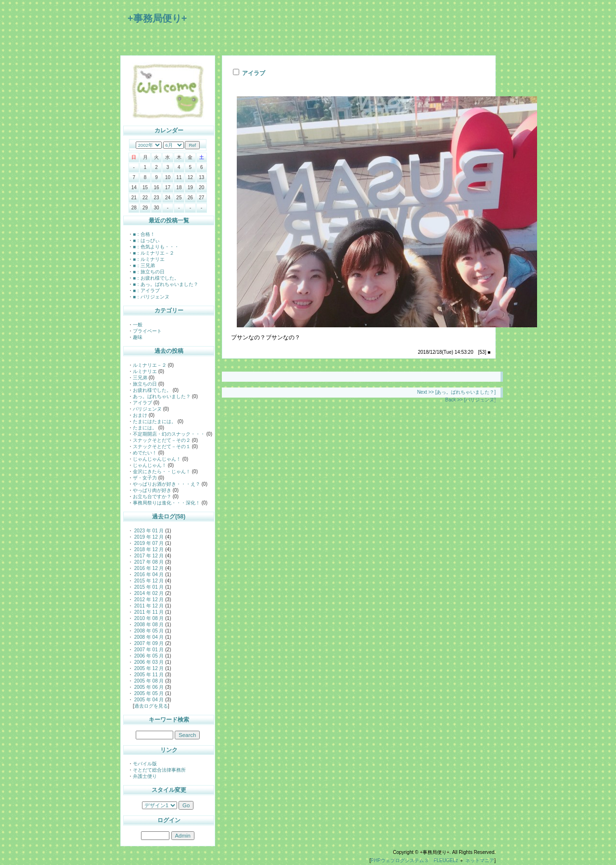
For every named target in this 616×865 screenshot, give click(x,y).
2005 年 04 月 (148, 700)
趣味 (138, 337)
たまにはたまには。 (154, 421)
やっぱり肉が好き (152, 490)
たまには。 (145, 428)
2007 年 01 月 (148, 650)
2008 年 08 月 (148, 625)
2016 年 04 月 (148, 575)
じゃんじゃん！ (150, 465)
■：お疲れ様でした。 (156, 278)
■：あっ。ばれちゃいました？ (166, 284)
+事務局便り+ (157, 18)
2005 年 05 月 (148, 693)
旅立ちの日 (145, 384)
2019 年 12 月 (148, 537)
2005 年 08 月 (148, 681)
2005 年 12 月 (148, 668)
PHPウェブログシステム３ (400, 860)
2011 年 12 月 (148, 606)
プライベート (147, 331)
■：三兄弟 (144, 265)
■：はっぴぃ (146, 240)
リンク (169, 750)
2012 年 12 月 (148, 600)
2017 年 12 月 (148, 556)
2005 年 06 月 (148, 687)
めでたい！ (145, 453)
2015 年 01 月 (148, 587)
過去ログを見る (151, 706)
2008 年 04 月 (148, 637)
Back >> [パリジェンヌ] (470, 400)
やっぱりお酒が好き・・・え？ (167, 484)
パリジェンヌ (147, 409)
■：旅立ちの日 (149, 272)
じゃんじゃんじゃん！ (157, 459)
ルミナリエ (145, 371)
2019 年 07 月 (148, 543)
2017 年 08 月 (148, 562)
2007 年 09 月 (148, 643)
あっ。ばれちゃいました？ (162, 396)
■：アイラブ (146, 290)
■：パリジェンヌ (151, 297)
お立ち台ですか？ (152, 497)
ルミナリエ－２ (150, 365)
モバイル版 (145, 764)
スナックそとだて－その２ (162, 440)
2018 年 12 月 (148, 549)
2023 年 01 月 (148, 531)
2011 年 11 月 (148, 612)
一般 (138, 325)
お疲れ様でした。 (152, 390)
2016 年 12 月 (148, 568)
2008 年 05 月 (148, 631)
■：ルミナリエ (149, 259)
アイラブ (142, 403)
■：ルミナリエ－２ (154, 253)
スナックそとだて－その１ (162, 446)
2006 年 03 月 (148, 662)
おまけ (140, 415)
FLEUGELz (446, 860)
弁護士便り (145, 776)
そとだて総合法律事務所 (159, 770)
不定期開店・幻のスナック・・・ (169, 434)
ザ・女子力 (145, 478)
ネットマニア (480, 860)
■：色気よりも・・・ (156, 247)
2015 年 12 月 (148, 581)
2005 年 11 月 (148, 675)
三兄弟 (140, 378)
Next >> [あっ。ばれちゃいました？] (456, 392)
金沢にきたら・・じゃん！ (162, 471)
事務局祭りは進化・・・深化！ (167, 503)
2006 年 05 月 (148, 656)
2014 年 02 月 (148, 593)
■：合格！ (144, 234)
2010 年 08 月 (148, 618)
